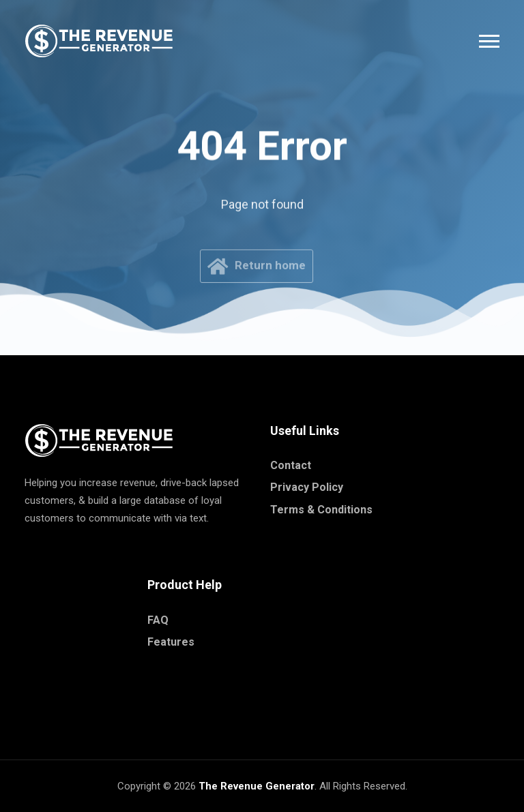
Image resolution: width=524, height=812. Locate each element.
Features (171, 642)
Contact (291, 465)
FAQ (158, 620)
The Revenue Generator (257, 786)
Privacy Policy (307, 487)
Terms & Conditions (321, 510)
